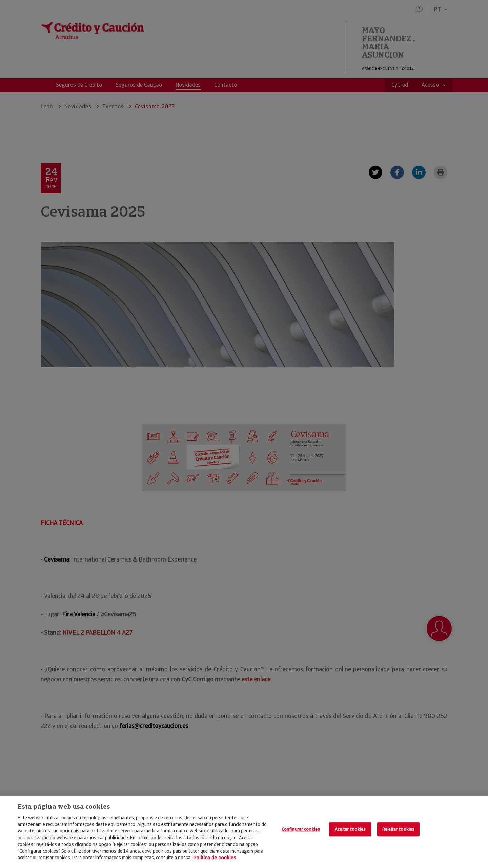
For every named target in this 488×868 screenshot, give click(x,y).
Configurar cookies (301, 829)
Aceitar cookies (350, 829)
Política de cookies (215, 858)
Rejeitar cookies (398, 829)
